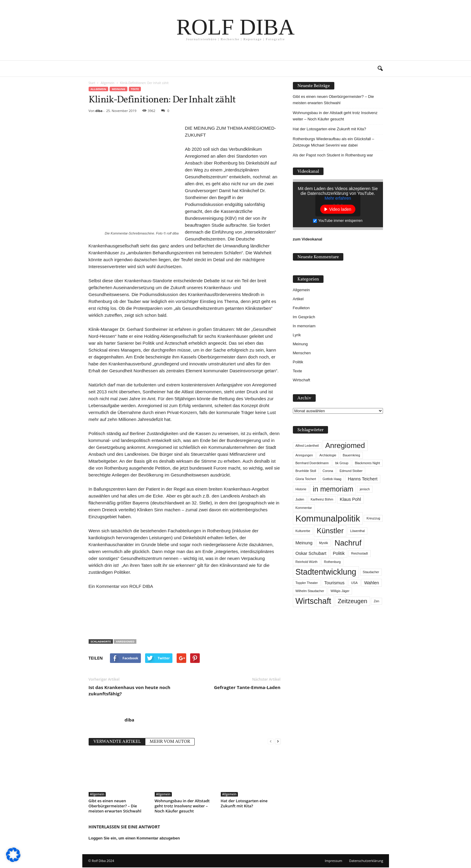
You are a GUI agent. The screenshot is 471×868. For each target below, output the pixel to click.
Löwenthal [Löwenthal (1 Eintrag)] (358, 531)
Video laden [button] (340, 209)
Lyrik (297, 335)
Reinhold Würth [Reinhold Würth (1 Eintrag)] (307, 562)
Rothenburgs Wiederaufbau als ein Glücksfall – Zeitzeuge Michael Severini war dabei (334, 142)
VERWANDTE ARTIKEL (117, 742)
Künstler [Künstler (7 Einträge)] (330, 531)
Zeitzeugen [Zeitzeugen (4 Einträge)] (352, 601)
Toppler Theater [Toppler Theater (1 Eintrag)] (307, 583)
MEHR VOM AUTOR (170, 742)
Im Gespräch (304, 317)
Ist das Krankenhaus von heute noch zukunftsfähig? (130, 690)
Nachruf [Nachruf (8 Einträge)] (348, 543)
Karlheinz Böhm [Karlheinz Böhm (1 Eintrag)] (322, 499)
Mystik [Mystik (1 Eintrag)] (324, 543)
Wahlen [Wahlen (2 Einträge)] (372, 583)
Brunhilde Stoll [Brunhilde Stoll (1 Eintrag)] (306, 471)
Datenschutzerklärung (366, 861)
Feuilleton (301, 308)
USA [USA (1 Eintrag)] (354, 583)
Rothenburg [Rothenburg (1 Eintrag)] (333, 562)
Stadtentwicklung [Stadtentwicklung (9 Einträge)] (326, 572)
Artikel (298, 299)
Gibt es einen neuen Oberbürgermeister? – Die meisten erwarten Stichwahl (115, 806)
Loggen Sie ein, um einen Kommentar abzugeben (134, 838)
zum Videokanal (308, 239)
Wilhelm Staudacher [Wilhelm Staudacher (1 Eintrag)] (310, 591)
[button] (380, 69)
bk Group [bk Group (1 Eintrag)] (342, 463)
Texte (135, 89)
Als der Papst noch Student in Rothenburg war (333, 155)
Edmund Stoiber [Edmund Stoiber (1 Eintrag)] (351, 471)
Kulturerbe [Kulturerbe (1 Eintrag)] (303, 531)
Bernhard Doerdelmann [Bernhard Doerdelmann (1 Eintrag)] (312, 463)
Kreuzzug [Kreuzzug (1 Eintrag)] (373, 518)
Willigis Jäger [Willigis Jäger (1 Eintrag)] (340, 591)
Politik (298, 362)
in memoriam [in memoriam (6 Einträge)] (333, 489)
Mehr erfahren (338, 198)
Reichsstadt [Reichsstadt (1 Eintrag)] (360, 553)
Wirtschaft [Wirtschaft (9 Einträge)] (313, 601)
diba (99, 111)
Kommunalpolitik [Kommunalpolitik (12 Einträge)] (328, 518)
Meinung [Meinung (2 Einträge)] (304, 543)
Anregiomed (125, 641)
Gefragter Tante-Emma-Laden (247, 687)
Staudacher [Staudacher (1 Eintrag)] (371, 572)
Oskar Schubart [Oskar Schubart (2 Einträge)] (311, 553)
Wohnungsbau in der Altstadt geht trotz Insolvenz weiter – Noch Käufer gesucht (182, 806)
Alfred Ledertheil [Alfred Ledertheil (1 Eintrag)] (307, 446)
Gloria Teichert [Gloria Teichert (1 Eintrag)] (306, 479)
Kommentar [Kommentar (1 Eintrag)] (304, 508)
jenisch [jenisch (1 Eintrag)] (365, 489)
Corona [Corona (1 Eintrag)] (328, 471)
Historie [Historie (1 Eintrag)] (301, 489)
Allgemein (99, 89)
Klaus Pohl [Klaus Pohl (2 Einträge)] (350, 499)
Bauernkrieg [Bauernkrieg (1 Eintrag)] (351, 455)
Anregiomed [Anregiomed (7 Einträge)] (345, 445)
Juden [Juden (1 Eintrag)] (300, 499)
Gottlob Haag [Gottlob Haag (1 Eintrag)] (332, 479)
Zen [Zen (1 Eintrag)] (376, 601)
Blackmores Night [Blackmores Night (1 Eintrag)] (367, 463)
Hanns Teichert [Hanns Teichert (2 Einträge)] (363, 479)
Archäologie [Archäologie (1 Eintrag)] (328, 455)
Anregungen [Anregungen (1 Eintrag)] (304, 455)
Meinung (118, 89)
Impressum (333, 861)
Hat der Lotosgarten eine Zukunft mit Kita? (244, 803)
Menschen (302, 353)
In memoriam (304, 326)
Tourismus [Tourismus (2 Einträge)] (334, 583)
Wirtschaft (302, 380)
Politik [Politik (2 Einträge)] (339, 553)
